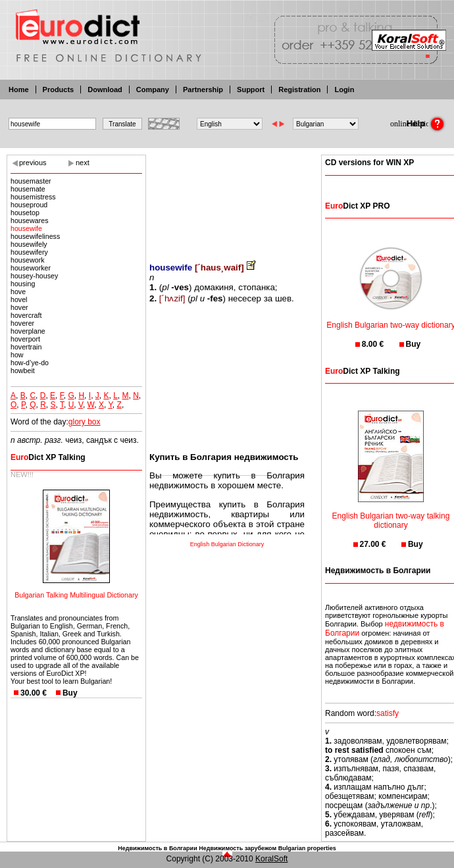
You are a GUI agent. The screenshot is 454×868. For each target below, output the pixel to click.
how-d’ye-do (30, 363)
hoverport (25, 339)
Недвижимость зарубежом (238, 848)
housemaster (31, 181)
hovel (19, 299)
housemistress (33, 197)
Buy (70, 693)
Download (105, 89)
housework (28, 260)
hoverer (22, 323)
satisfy (388, 713)
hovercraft (26, 315)
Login (344, 89)
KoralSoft (271, 859)
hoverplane (28, 331)
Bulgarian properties (307, 848)
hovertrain (26, 347)
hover (19, 307)
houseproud (29, 205)
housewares (29, 220)
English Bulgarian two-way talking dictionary (391, 512)
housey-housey (34, 276)
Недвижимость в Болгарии (157, 848)
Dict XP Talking (48, 457)
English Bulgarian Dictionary (227, 544)
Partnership (203, 89)
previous (33, 163)
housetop (25, 213)
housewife (26, 228)
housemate (28, 189)
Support (251, 89)
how (17, 355)
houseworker (31, 268)
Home (19, 89)
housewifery (29, 252)
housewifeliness (35, 236)
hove (18, 292)
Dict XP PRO (357, 206)
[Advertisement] (227, 199)
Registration (299, 89)
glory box (85, 422)
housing (23, 284)
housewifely (29, 244)
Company (153, 89)
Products (59, 89)
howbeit (23, 370)
